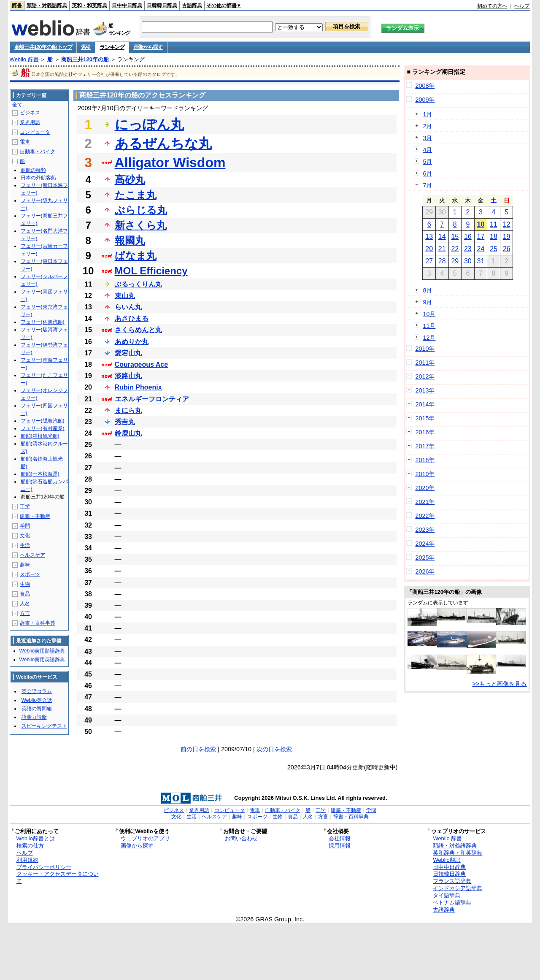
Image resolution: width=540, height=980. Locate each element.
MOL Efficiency (151, 271)
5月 (427, 162)
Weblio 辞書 (24, 59)
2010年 (425, 349)
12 (507, 224)
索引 (86, 47)
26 (507, 249)
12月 (429, 338)
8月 (427, 290)
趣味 (25, 565)
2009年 (425, 100)
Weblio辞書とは (36, 838)
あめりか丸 (132, 342)
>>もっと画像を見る (500, 684)
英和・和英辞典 (89, 5)
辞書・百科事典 (38, 623)
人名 (25, 604)
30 (468, 261)
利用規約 (27, 860)
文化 (25, 536)
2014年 (425, 404)
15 (455, 237)
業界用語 (30, 122)
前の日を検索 (198, 749)
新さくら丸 (141, 225)
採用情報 (340, 846)
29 (455, 261)
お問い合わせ (241, 838)
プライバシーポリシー (44, 867)
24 (481, 249)
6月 (427, 173)
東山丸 (125, 296)
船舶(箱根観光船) (40, 436)
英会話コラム (37, 691)
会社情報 (340, 838)
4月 (427, 150)
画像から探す (148, 47)
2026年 (425, 571)
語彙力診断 (34, 717)
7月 (427, 185)
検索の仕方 (30, 846)
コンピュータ (35, 132)
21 (442, 249)
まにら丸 (128, 410)
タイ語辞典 (447, 895)
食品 (25, 594)
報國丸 (130, 240)
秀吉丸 (125, 422)
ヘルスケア (32, 555)
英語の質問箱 (37, 709)
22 (455, 249)
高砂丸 (130, 180)
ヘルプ (522, 6)
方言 (25, 613)
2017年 (425, 446)
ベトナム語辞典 (452, 903)
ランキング (112, 47)
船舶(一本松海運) (40, 474)
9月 (427, 302)
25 (494, 249)
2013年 (425, 390)
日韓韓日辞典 (162, 5)
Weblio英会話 (37, 700)
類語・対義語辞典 (47, 5)
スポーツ (30, 574)
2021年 (425, 502)
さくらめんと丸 (138, 330)
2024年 (425, 544)
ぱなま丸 (136, 256)
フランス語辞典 (452, 881)
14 (442, 237)
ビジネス (30, 113)
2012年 (425, 376)
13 (429, 237)
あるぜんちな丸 (163, 143)
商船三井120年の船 (85, 59)
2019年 (425, 474)
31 (481, 261)
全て (17, 105)
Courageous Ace (142, 364)
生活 (25, 545)
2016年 (425, 432)
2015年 (425, 418)
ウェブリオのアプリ (145, 838)
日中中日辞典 (127, 5)
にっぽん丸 (149, 125)
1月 (427, 114)
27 (429, 261)
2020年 (425, 488)
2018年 (425, 460)
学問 (25, 526)
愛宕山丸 (128, 353)
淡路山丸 (128, 376)
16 (468, 237)
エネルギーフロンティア (152, 399)
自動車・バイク (38, 152)
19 (507, 237)
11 (494, 224)
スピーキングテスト (44, 726)
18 (494, 237)
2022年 (425, 516)
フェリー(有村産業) (43, 428)
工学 (25, 506)
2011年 (425, 363)
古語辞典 (192, 5)
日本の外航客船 (38, 178)
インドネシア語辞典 (458, 888)
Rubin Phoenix (138, 387)
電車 (25, 142)
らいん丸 (128, 307)
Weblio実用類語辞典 (42, 651)
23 (468, 249)
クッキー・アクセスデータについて (58, 877)
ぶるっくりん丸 (138, 284)
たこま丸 (136, 195)
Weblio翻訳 (447, 860)
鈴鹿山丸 (128, 433)
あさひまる (132, 318)
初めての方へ (492, 6)
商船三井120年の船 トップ (43, 47)
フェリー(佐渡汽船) (43, 322)
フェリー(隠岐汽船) (43, 421)
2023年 (425, 530)
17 (481, 237)
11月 (429, 326)
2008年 (425, 86)
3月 (427, 138)
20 (429, 249)
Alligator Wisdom (170, 162)
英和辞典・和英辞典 (458, 853)
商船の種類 (33, 170)
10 (481, 224)
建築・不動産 (35, 516)
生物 (25, 584)
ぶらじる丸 (141, 210)
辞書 (17, 5)
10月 (429, 314)
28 (442, 261)
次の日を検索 (274, 749)
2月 (427, 126)
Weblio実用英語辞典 (42, 660)
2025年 (425, 558)
